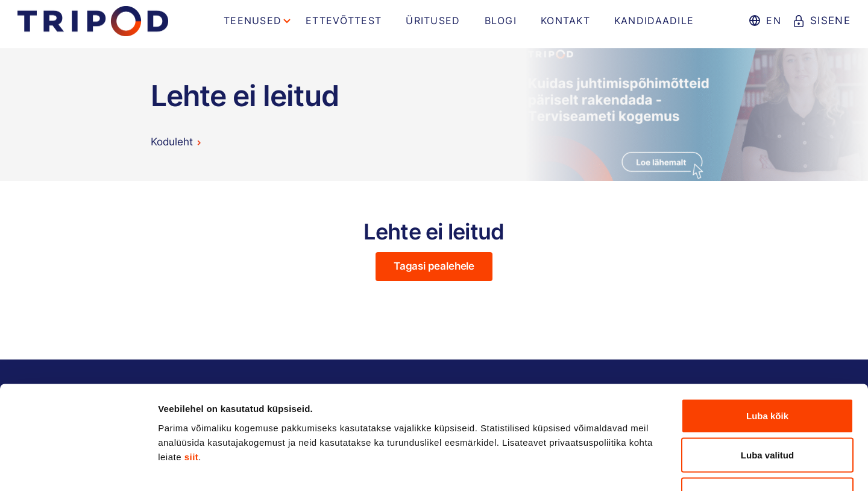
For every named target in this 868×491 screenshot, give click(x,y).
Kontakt (565, 21)
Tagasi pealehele (434, 266)
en (773, 21)
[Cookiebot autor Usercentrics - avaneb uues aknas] (78, 467)
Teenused (253, 21)
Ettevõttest (344, 21)
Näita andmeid (623, 467)
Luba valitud (767, 372)
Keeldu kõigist (768, 412)
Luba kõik (767, 333)
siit (192, 374)
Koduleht (172, 142)
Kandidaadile (654, 21)
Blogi (501, 21)
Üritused (433, 21)
